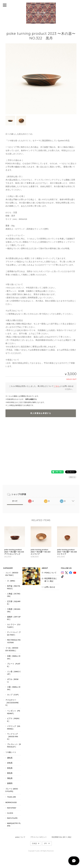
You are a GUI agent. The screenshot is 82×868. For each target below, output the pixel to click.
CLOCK (10, 813)
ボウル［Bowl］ (13, 681)
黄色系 (10, 773)
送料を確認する (31, 399)
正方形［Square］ (14, 603)
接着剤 (10, 783)
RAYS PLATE (12, 818)
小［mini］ (12, 581)
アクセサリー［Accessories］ (12, 703)
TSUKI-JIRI (12, 797)
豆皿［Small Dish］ (14, 657)
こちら (56, 386)
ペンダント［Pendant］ (14, 712)
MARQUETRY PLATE (14, 825)
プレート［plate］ (14, 665)
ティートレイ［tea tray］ (14, 633)
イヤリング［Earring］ (14, 727)
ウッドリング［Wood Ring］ (13, 736)
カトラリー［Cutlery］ (14, 626)
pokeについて (50, 573)
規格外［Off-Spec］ (14, 618)
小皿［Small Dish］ (14, 688)
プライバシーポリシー (38, 837)
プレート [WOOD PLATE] (12, 790)
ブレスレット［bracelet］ (14, 746)
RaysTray (12, 808)
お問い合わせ (50, 587)
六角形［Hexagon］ (14, 610)
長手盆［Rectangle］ (14, 587)
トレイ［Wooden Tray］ (12, 574)
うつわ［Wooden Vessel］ (12, 649)
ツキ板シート (11, 752)
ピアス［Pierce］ (13, 720)
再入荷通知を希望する (41, 413)
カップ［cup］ (13, 695)
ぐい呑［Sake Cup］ (14, 673)
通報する (72, 477)
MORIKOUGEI (11, 802)
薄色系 (10, 778)
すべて (15, 501)
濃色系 (10, 758)
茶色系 (10, 768)
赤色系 (10, 763)
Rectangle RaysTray (14, 641)
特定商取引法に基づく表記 (51, 580)
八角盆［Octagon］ (14, 595)
